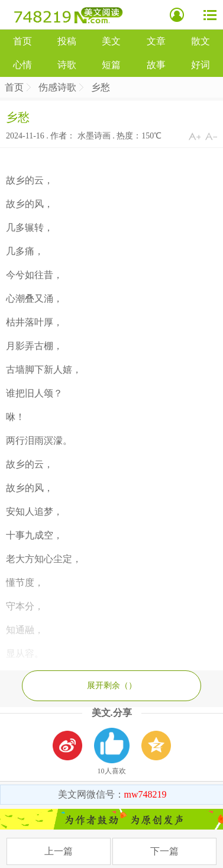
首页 (22, 41)
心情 (22, 65)
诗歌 (67, 65)
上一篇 (59, 851)
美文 (111, 41)
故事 (156, 65)
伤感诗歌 (57, 87)
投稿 (67, 41)
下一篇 (164, 851)
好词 (201, 65)
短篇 (111, 65)
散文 (201, 41)
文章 (156, 41)
